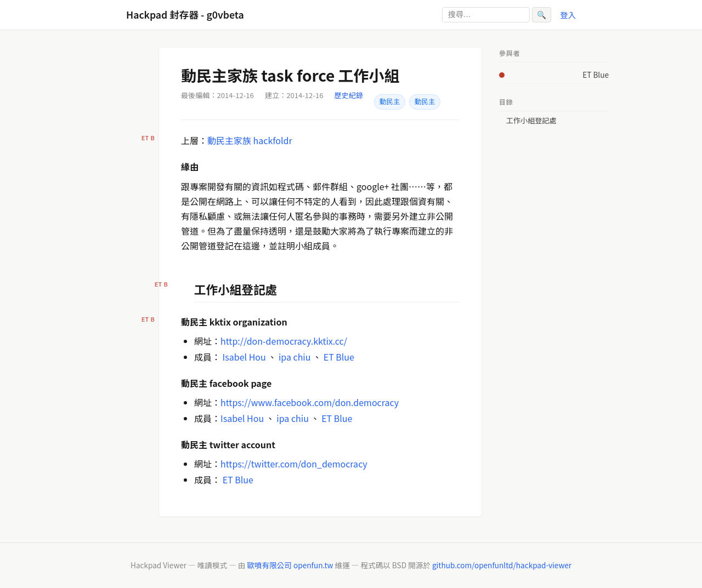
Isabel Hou (244, 357)
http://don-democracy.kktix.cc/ (284, 341)
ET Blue (339, 357)
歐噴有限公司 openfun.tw (290, 565)
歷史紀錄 (349, 95)
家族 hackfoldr (263, 140)
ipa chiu (295, 357)
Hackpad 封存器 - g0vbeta (185, 15)
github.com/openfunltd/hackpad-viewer (502, 565)
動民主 (390, 101)
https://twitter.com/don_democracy (294, 464)
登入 (568, 15)
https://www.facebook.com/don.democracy (310, 402)
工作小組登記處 (531, 121)
